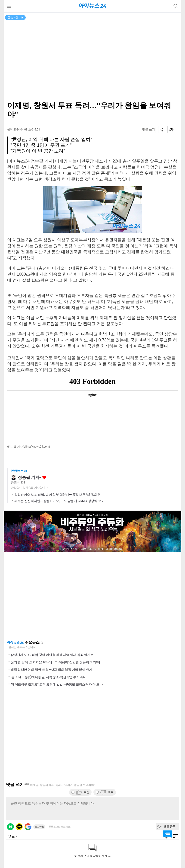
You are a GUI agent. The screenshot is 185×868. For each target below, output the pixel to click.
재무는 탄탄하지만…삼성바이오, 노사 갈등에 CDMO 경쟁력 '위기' (60, 501)
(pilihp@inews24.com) (36, 447)
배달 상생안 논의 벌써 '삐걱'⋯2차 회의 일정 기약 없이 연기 (51, 670)
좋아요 (44, 478)
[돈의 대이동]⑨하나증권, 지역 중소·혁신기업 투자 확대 (49, 677)
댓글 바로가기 (167, 834)
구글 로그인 (28, 827)
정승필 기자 (29, 477)
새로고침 (42, 643)
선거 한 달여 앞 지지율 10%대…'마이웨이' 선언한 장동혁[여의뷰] (55, 662)
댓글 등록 (170, 827)
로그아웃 (39, 827)
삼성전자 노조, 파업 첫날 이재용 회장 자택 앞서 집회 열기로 (52, 655)
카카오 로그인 (19, 827)
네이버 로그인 (10, 827)
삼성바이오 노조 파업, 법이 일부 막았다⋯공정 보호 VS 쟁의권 (57, 495)
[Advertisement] (92, 596)
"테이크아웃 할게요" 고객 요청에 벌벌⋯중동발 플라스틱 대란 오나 (57, 684)
